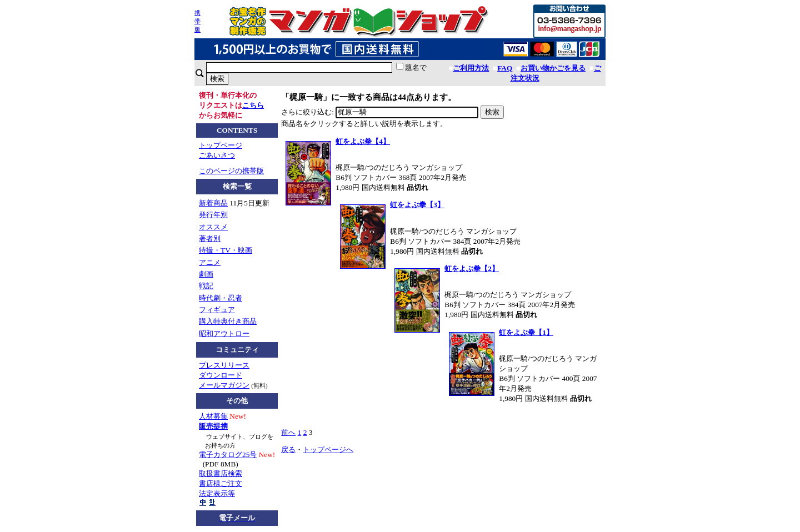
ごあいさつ (217, 155)
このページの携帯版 (231, 171)
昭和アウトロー (224, 333)
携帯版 (197, 21)
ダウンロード (221, 375)
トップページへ (328, 450)
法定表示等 (217, 493)
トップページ (221, 145)
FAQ (505, 68)
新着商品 (213, 203)
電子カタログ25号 (228, 455)
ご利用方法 (471, 68)
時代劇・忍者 (221, 298)
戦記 (206, 286)
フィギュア (217, 310)
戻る (288, 450)
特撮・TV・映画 (226, 250)
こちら (253, 105)
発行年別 (213, 215)
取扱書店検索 (221, 473)
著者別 (210, 239)
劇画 (206, 274)
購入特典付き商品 (228, 321)
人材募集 (213, 416)
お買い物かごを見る (553, 68)
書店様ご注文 (221, 483)
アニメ (210, 262)
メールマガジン (224, 385)
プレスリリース (224, 365)
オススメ (213, 227)
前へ (288, 432)
